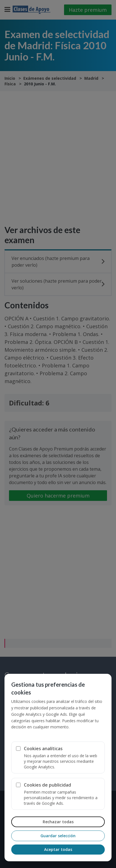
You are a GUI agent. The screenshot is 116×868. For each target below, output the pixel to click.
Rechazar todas (58, 822)
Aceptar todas (58, 849)
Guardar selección (58, 836)
